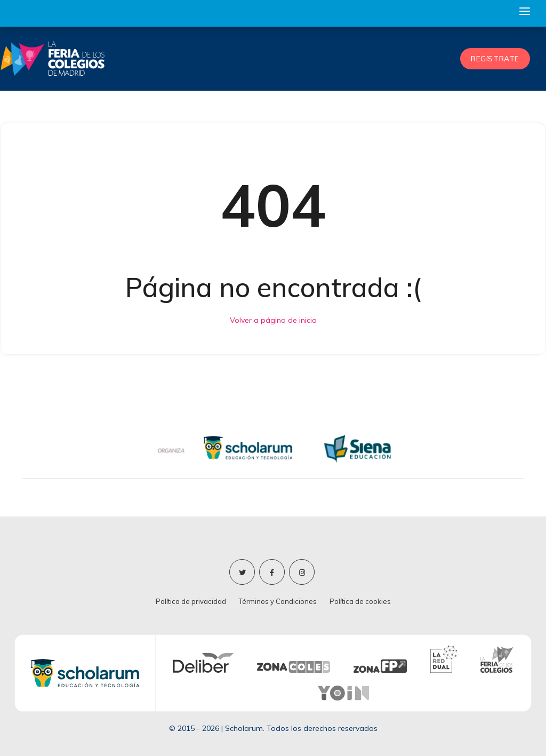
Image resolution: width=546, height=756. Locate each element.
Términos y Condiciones (278, 601)
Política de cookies (360, 601)
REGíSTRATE (495, 59)
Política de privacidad (191, 601)
